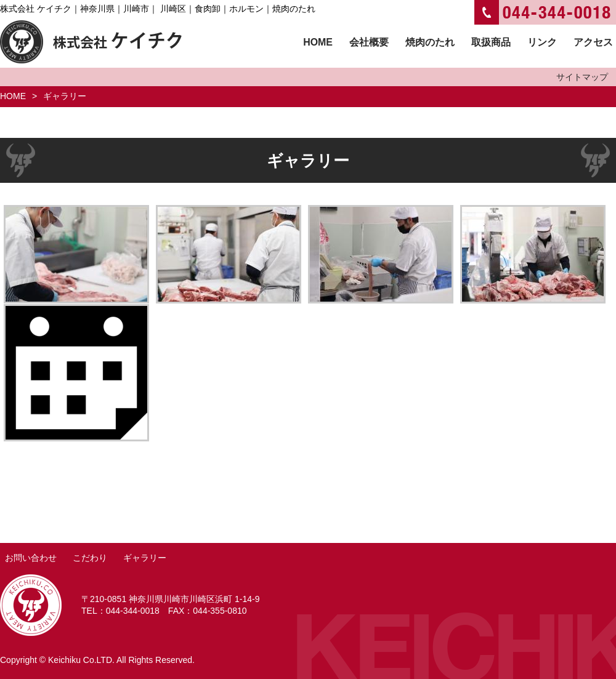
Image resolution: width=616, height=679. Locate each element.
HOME (13, 96)
